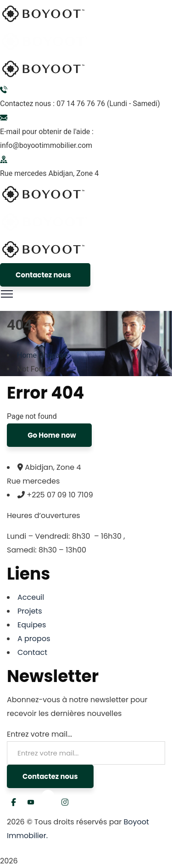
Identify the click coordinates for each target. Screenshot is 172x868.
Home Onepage (42, 355)
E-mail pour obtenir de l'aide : (47, 132)
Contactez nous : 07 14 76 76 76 (53, 104)
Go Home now (51, 435)
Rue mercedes (23, 173)
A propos (34, 639)
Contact (32, 652)
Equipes (32, 625)
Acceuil (31, 597)
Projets (30, 611)
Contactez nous (43, 275)
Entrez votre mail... (39, 734)
